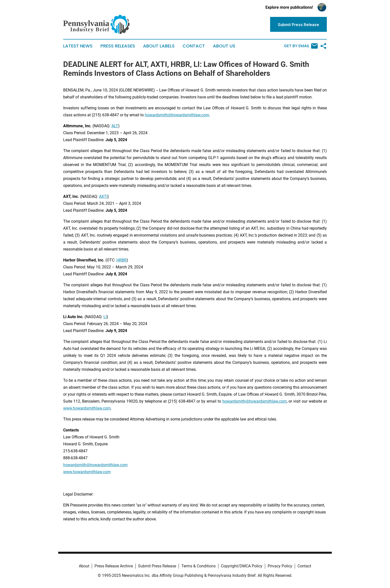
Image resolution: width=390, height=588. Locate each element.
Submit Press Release (157, 566)
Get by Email (301, 46)
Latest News (78, 46)
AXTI (103, 196)
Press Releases (118, 46)
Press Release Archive (114, 566)
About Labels (159, 46)
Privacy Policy (280, 566)
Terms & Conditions (198, 566)
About (84, 566)
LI (105, 317)
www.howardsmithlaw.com (87, 408)
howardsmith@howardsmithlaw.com (177, 115)
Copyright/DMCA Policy (242, 566)
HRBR (122, 260)
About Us (224, 46)
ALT (115, 126)
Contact (194, 46)
